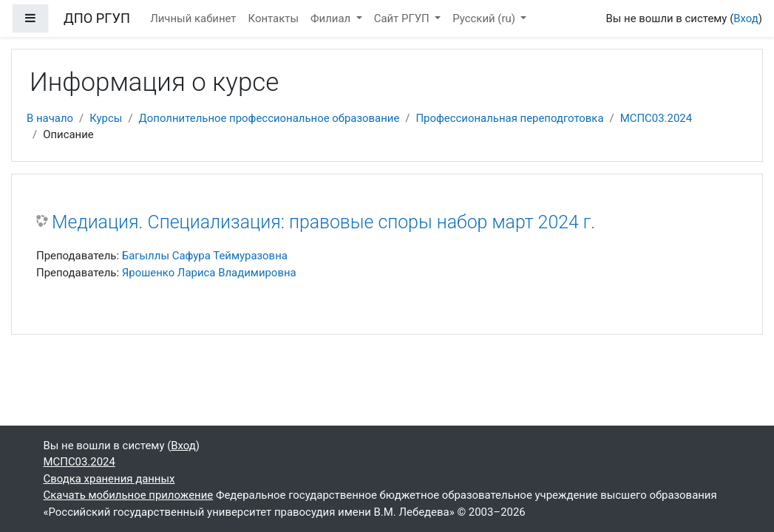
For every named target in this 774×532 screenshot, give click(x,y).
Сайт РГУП (403, 18)
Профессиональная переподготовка (509, 118)
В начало (50, 118)
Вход (746, 18)
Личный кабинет (193, 18)
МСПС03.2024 (656, 118)
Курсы (106, 118)
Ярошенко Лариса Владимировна (209, 273)
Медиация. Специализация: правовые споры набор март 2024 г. (323, 222)
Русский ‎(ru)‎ (485, 18)
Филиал (332, 18)
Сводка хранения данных (109, 479)
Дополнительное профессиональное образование (269, 118)
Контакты (274, 18)
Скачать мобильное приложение (129, 495)
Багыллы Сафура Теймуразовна (205, 256)
